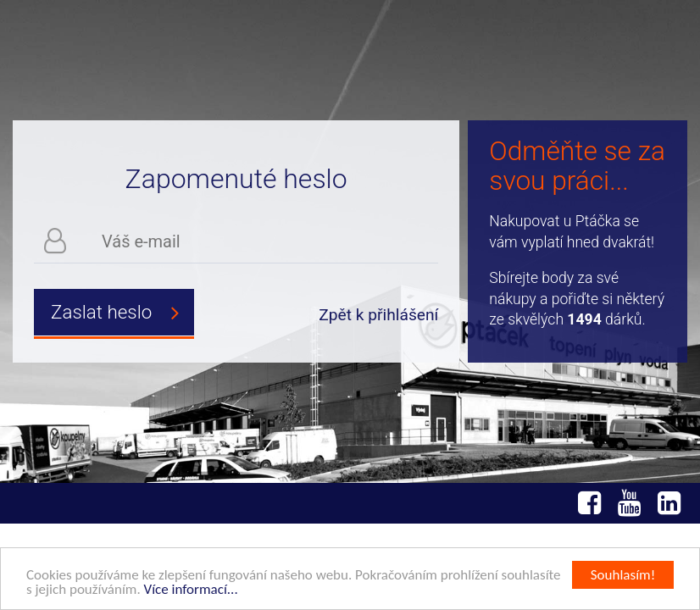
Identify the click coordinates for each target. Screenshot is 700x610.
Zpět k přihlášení (378, 315)
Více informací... (191, 590)
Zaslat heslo (122, 313)
